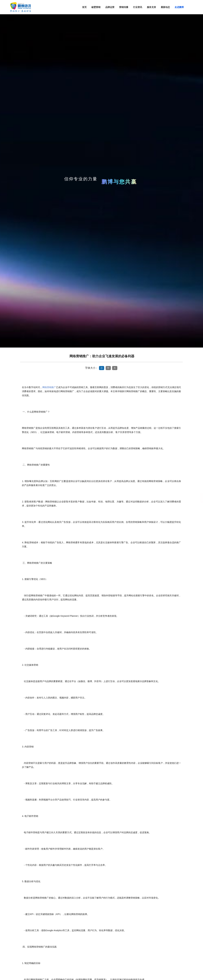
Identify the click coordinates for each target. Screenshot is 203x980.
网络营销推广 (49, 387)
